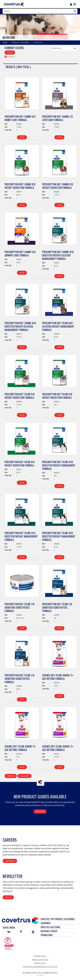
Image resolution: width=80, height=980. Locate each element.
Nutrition (37, 43)
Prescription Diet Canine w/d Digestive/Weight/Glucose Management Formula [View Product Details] (58, 255)
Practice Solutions (50, 927)
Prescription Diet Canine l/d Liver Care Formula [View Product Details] (57, 118)
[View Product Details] (22, 95)
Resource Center (49, 931)
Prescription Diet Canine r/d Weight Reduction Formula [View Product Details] (20, 186)
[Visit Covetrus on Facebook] (21, 932)
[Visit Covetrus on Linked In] (9, 932)
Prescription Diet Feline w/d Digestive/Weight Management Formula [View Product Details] (59, 465)
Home (5, 43)
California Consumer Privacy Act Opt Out (40, 967)
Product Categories (20, 43)
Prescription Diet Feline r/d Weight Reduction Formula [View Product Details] (20, 396)
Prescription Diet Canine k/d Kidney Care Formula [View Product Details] (20, 118)
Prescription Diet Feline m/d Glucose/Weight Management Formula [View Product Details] (58, 326)
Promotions (47, 935)
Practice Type (47, 919)
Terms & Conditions (40, 960)
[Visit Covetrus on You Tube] (33, 932)
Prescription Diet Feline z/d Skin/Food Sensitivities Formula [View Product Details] (20, 607)
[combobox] (39, 11)
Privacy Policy (40, 963)
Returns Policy (40, 956)
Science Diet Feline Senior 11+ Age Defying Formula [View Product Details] (58, 677)
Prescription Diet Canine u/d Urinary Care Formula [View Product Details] (20, 254)
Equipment (46, 923)
